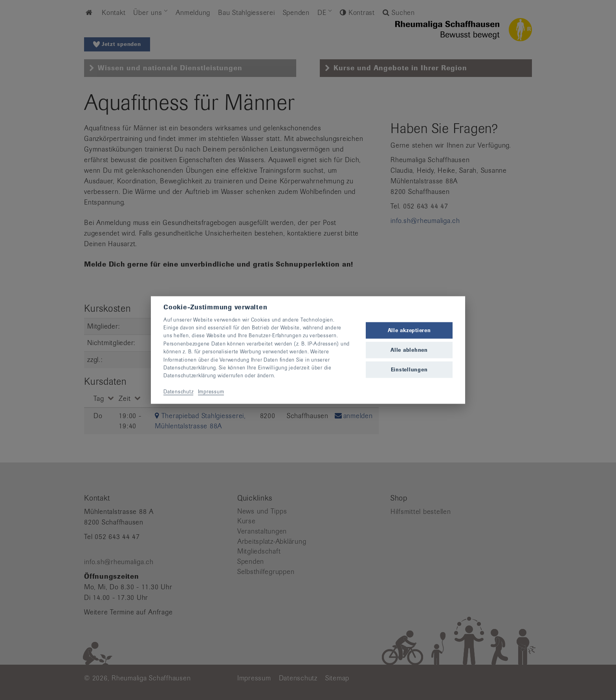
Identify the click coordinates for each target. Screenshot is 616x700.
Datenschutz (178, 392)
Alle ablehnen (409, 350)
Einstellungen (409, 370)
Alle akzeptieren (409, 330)
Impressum (211, 392)
